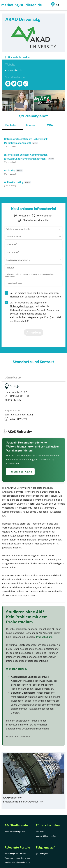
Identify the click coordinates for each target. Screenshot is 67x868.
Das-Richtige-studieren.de (15, 854)
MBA (50, 125)
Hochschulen (17, 297)
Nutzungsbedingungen (22, 306)
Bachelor (11, 125)
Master (31, 125)
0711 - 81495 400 (18, 419)
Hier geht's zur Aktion (20, 472)
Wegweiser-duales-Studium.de (17, 858)
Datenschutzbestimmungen (25, 310)
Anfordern (34, 332)
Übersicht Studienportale (15, 832)
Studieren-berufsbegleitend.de (17, 862)
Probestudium (44, 637)
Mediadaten (41, 832)
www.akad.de (15, 70)
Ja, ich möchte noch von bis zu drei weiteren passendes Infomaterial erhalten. (36, 295)
